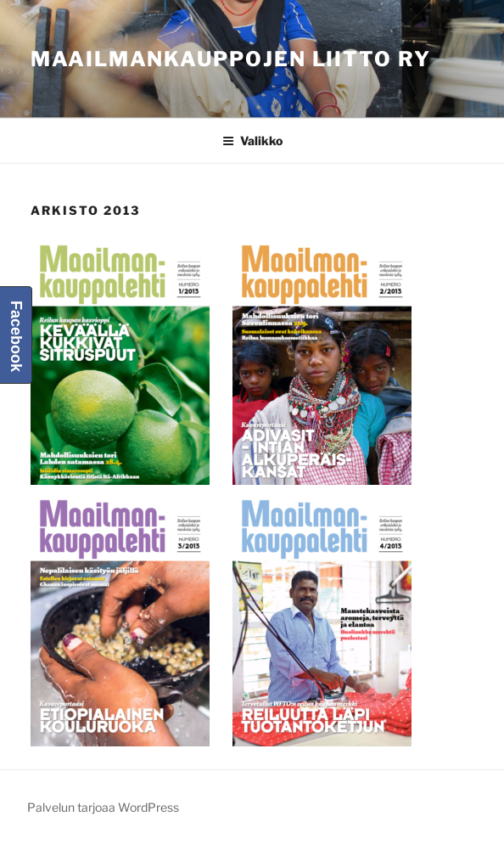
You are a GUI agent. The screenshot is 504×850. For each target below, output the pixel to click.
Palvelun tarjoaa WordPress (103, 807)
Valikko (252, 141)
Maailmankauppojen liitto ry (231, 59)
